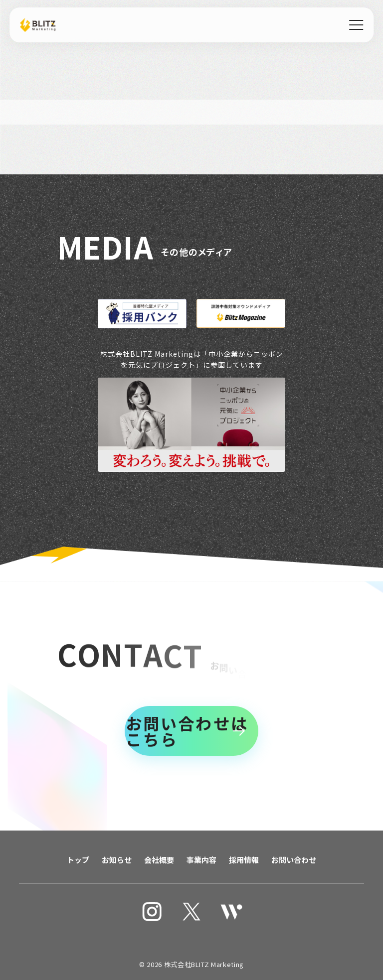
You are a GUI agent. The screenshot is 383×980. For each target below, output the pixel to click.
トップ (78, 860)
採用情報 (244, 860)
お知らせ (117, 860)
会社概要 (159, 860)
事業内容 (201, 860)
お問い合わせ (294, 860)
